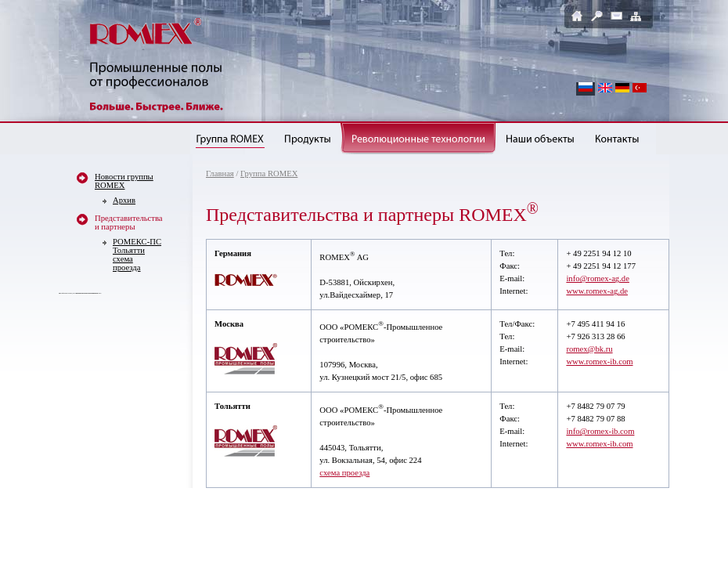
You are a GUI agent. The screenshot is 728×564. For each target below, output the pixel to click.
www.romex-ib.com (599, 362)
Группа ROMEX (269, 174)
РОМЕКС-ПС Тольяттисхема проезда (137, 255)
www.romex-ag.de (597, 291)
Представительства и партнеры (129, 222)
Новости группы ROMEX (124, 181)
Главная (220, 174)
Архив (124, 200)
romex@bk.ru (589, 349)
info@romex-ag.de (598, 278)
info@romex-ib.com (600, 431)
